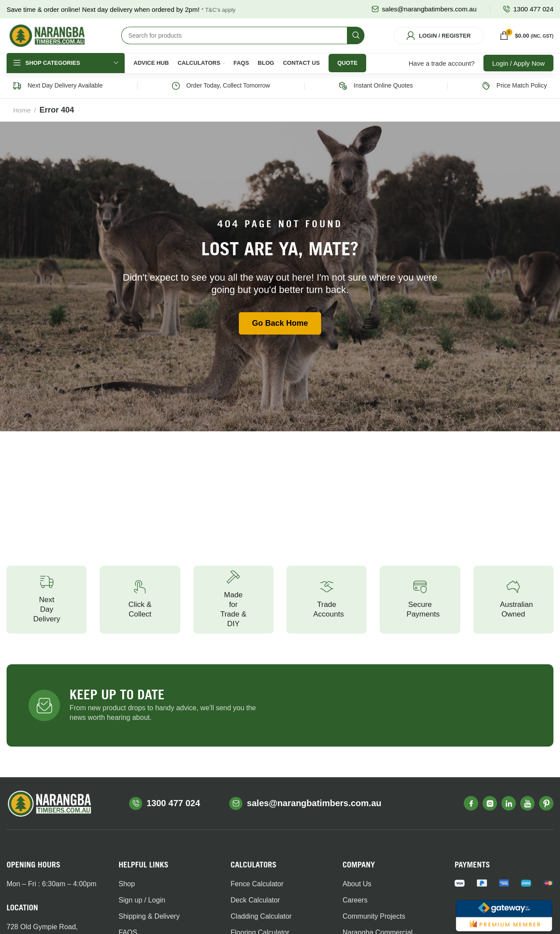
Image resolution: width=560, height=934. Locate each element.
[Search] (243, 41)
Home (22, 121)
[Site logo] (47, 41)
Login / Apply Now (518, 74)
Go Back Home (280, 335)
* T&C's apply (218, 10)
